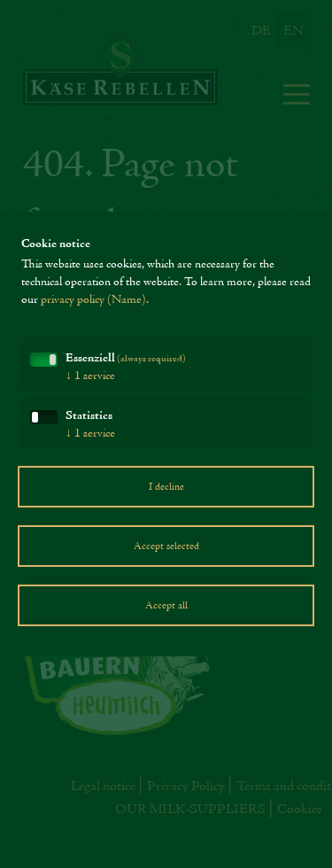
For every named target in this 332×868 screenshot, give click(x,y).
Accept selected (166, 546)
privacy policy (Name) (93, 300)
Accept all (166, 606)
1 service (90, 376)
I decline (166, 487)
